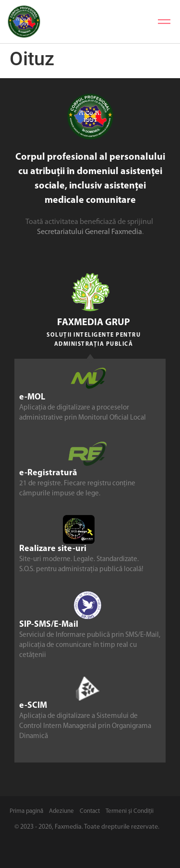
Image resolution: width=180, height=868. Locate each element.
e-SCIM (33, 706)
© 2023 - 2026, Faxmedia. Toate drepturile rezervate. (87, 827)
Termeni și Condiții (130, 811)
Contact (90, 811)
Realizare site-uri (53, 549)
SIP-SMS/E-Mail (49, 625)
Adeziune (61, 811)
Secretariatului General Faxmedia (90, 232)
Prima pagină (26, 811)
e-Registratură (48, 473)
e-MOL (32, 397)
